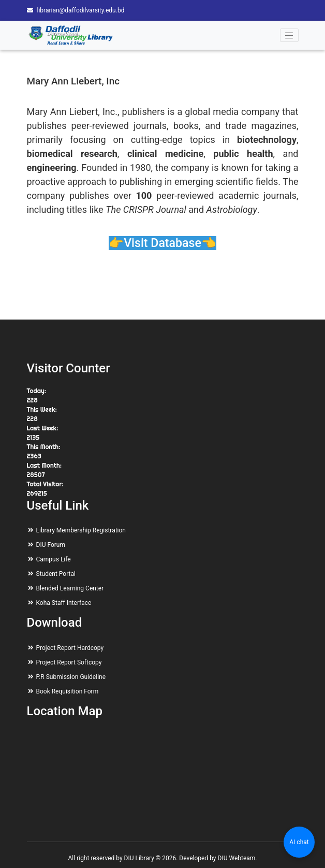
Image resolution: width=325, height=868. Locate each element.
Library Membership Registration (81, 530)
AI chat (299, 842)
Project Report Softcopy (69, 662)
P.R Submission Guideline (71, 677)
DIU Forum (51, 545)
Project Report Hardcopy (70, 648)
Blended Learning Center (70, 588)
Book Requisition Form (68, 691)
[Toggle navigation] (289, 35)
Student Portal (56, 574)
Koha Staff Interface (64, 603)
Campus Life (54, 559)
